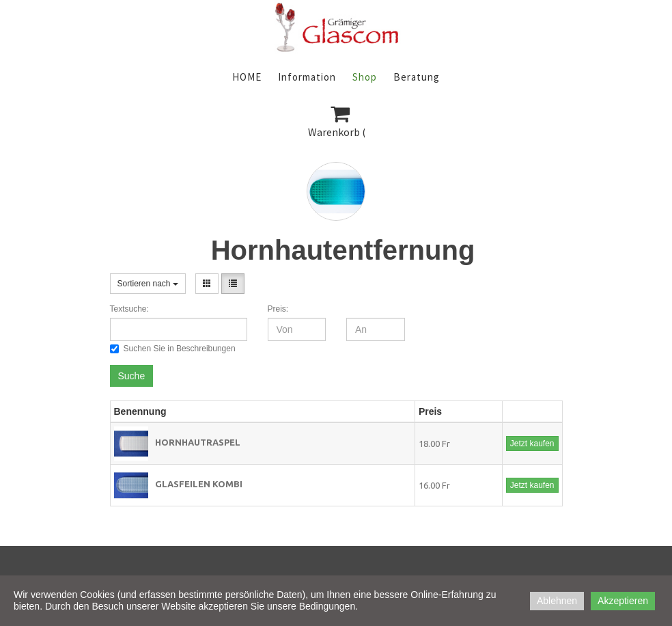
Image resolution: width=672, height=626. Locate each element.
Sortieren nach (148, 284)
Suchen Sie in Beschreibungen (173, 349)
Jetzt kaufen (532, 444)
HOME (247, 77)
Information (307, 77)
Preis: (278, 309)
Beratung (417, 77)
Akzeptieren (623, 601)
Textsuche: (129, 309)
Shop (365, 77)
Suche (132, 376)
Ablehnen (557, 601)
